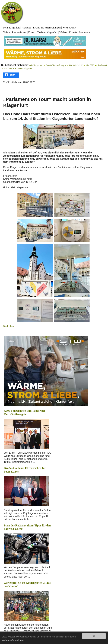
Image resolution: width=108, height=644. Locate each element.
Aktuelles (26, 28)
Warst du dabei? (76, 65)
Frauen (32, 32)
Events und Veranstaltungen (47, 28)
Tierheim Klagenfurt (47, 32)
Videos (7, 32)
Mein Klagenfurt (11, 28)
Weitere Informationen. (13, 641)
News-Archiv (69, 28)
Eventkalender (19, 32)
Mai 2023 (90, 65)
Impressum (84, 32)
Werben (63, 32)
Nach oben (8, 326)
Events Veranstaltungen (56, 65)
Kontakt (73, 32)
